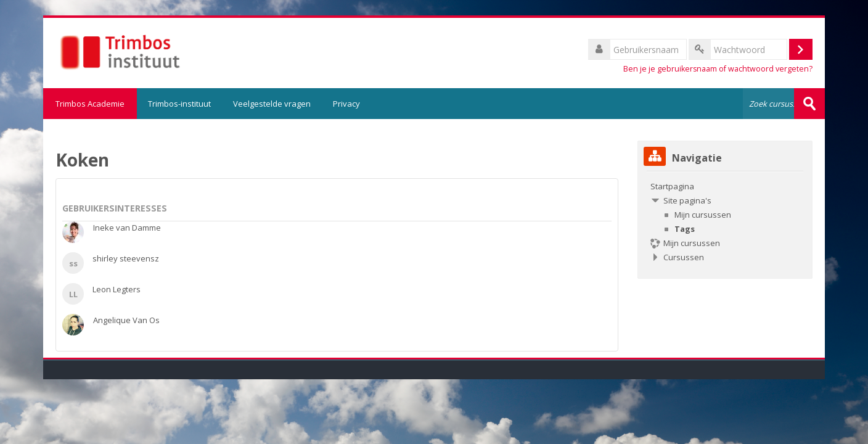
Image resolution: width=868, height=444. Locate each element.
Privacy (346, 104)
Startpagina (672, 186)
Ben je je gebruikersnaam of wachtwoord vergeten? (718, 69)
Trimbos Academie (90, 104)
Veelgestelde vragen (272, 104)
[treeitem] (725, 222)
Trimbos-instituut (179, 104)
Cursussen (684, 257)
